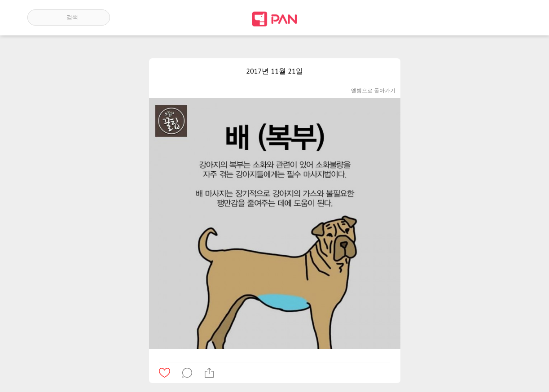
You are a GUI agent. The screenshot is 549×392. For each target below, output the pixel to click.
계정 (509, 17)
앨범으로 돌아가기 (373, 90)
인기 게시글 (483, 17)
